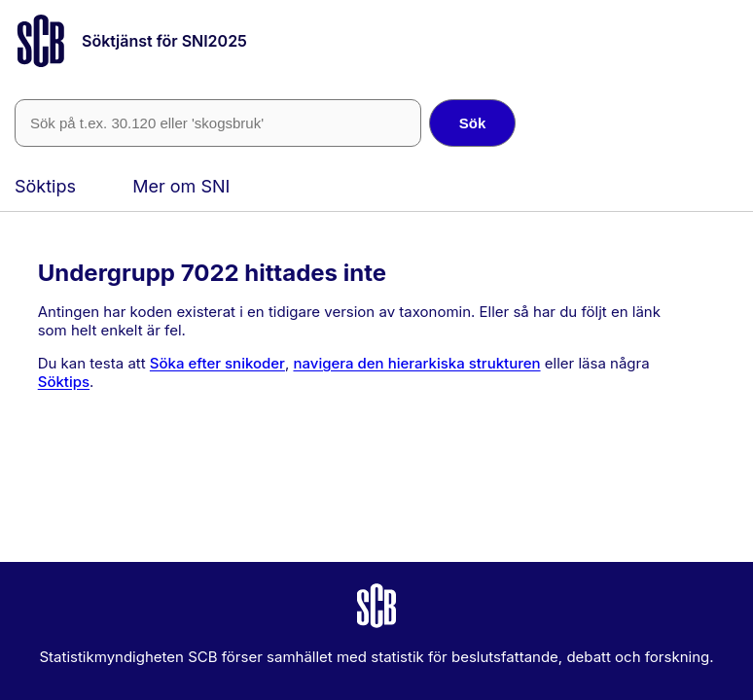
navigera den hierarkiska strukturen (416, 363)
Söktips (45, 186)
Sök (473, 123)
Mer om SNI (181, 186)
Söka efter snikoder (217, 363)
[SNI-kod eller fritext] (218, 123)
